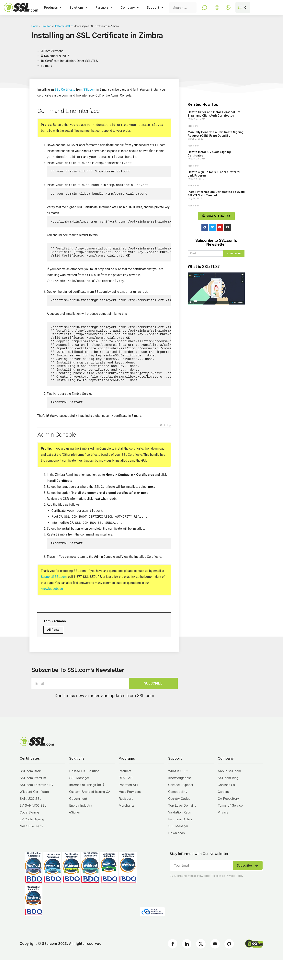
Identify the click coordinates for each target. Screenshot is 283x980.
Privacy (223, 832)
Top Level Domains (182, 825)
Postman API (128, 804)
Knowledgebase (180, 798)
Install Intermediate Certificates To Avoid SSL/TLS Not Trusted (216, 194)
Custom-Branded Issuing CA (90, 811)
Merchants (127, 825)
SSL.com (89, 90)
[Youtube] (215, 963)
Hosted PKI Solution (84, 791)
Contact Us (226, 804)
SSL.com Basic (31, 791)
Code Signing (29, 832)
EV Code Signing (32, 839)
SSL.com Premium (33, 798)
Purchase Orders (180, 839)
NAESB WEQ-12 (31, 846)
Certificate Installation (60, 61)
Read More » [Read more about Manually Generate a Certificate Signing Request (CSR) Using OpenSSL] (193, 146)
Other (70, 26)
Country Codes (179, 818)
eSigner (75, 832)
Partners (125, 791)
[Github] (229, 963)
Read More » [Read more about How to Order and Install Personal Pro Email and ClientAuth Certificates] (193, 126)
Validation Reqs (180, 832)
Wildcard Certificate (34, 811)
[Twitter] (201, 963)
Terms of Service (230, 825)
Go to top (166, 444)
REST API (126, 798)
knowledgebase (52, 608)
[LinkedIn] (187, 963)
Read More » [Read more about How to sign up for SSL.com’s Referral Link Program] (193, 186)
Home (35, 26)
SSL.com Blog (228, 798)
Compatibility (178, 811)
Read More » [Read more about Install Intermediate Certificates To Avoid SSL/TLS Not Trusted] (193, 206)
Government (78, 818)
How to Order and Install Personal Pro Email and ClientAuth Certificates (214, 114)
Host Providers (130, 811)
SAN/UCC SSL (30, 818)
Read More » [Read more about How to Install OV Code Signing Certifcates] (193, 166)
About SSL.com (229, 791)
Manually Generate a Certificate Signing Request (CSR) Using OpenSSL (216, 134)
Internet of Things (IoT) (87, 804)
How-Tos (46, 26)
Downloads (176, 853)
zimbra (47, 66)
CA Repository (228, 818)
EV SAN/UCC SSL (33, 825)
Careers (223, 811)
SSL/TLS (92, 61)
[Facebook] (173, 963)
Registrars (126, 818)
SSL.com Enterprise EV (37, 804)
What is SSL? (178, 791)
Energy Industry (81, 825)
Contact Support (181, 804)
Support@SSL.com (54, 596)
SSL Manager (79, 798)
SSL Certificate (65, 90)
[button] (216, 288)
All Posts (53, 649)
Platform (59, 26)
